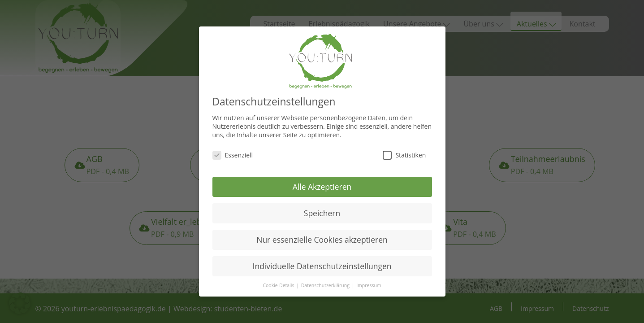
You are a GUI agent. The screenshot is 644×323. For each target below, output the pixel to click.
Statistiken (404, 150)
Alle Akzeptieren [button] (322, 181)
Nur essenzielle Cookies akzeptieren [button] (322, 234)
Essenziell (233, 150)
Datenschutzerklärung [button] (326, 280)
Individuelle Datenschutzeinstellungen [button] (322, 260)
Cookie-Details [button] (279, 280)
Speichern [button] (322, 208)
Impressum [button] (369, 280)
